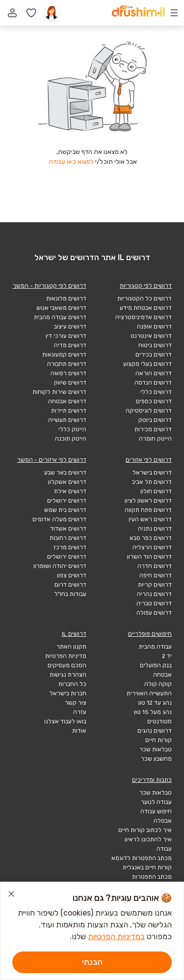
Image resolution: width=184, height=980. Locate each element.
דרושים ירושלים (67, 501)
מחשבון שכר (156, 759)
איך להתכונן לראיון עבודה (148, 844)
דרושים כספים (154, 401)
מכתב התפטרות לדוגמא (142, 858)
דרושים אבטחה (67, 401)
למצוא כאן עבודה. (71, 162)
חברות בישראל (68, 693)
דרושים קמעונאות (64, 355)
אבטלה (163, 821)
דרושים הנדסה (153, 383)
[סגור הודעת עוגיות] (11, 895)
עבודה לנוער (156, 802)
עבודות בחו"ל (70, 594)
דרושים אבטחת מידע (146, 308)
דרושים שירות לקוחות (59, 392)
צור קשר (76, 703)
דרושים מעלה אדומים (59, 519)
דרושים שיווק (70, 383)
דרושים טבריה (154, 603)
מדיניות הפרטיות (66, 656)
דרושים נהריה (154, 594)
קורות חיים (158, 740)
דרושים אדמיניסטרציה (144, 317)
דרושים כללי (156, 392)
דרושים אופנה (154, 327)
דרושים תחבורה (67, 364)
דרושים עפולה (154, 613)
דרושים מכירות (153, 429)
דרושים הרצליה (152, 547)
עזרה (80, 712)
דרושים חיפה (156, 575)
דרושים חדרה (155, 566)
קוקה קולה (158, 684)
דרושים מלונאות (66, 298)
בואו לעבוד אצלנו (65, 721)
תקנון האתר (71, 647)
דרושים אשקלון (67, 482)
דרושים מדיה (70, 345)
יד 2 (167, 656)
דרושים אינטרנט (151, 336)
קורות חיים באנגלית (147, 867)
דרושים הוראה (154, 373)
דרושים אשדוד (68, 529)
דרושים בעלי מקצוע (147, 364)
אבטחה (162, 675)
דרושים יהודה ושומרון (60, 566)
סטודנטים (159, 721)
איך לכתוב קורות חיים (145, 830)
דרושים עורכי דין (66, 336)
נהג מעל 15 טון (153, 712)
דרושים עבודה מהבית (60, 317)
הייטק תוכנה (71, 439)
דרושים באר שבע (65, 473)
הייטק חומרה (155, 439)
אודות (79, 731)
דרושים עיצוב (70, 327)
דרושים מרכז (70, 547)
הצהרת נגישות (68, 675)
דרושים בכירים (154, 355)
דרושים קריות (155, 585)
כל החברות (72, 684)
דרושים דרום (70, 585)
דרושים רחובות (68, 538)
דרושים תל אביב (152, 482)
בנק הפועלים (156, 665)
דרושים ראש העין (150, 519)
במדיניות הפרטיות (116, 936)
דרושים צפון (72, 575)
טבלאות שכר (156, 749)
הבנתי (92, 962)
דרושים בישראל (152, 473)
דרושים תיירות (69, 411)
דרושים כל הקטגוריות (145, 298)
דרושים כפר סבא (151, 538)
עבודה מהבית (155, 647)
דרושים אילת (70, 491)
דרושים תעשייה (67, 420)
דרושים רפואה (68, 373)
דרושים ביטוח (155, 345)
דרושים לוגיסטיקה (149, 411)
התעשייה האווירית (149, 693)
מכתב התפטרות (152, 877)
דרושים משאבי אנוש (61, 308)
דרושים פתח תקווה (148, 510)
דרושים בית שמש (65, 510)
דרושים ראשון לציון (148, 501)
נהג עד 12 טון (155, 703)
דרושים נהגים (155, 731)
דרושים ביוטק (155, 420)
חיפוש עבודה (156, 811)
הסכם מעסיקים (67, 665)
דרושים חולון (156, 491)
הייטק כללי (72, 429)
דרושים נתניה (155, 529)
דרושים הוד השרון (149, 557)
